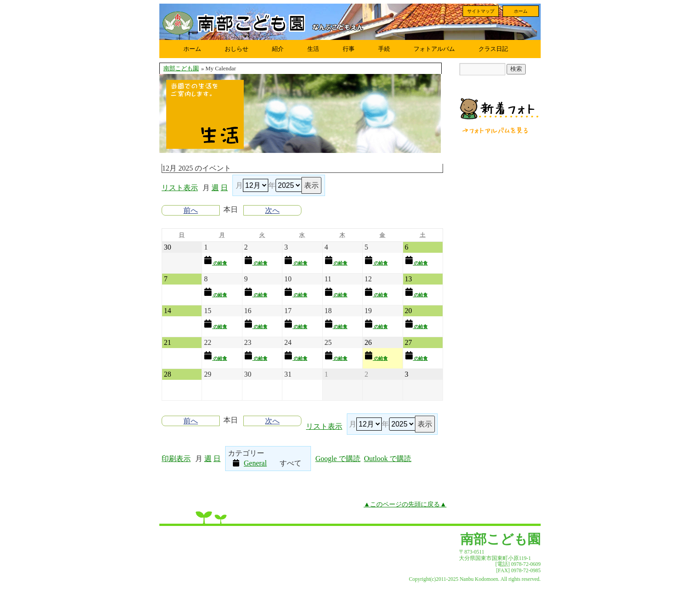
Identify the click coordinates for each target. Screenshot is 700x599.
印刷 (176, 459)
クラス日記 (493, 49)
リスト (180, 188)
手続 (384, 49)
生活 (313, 49)
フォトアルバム (434, 49)
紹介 (278, 49)
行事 (349, 49)
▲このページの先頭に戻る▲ (405, 504)
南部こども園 (181, 69)
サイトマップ (481, 11)
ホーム (521, 11)
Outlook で (388, 459)
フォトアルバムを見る (496, 130)
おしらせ (237, 49)
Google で (338, 459)
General (250, 463)
